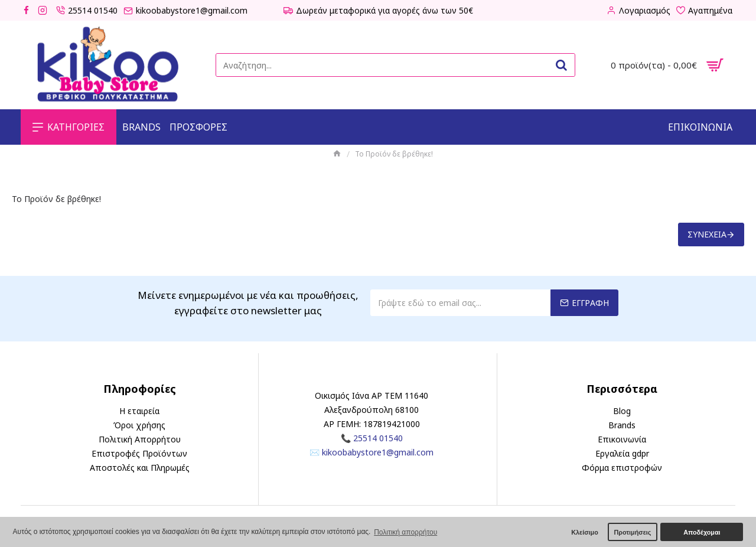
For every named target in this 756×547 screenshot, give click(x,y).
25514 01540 (378, 438)
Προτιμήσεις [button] (632, 532)
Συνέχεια (707, 234)
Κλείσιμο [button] (585, 532)
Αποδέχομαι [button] (702, 532)
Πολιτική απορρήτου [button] (405, 532)
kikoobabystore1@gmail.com (378, 452)
